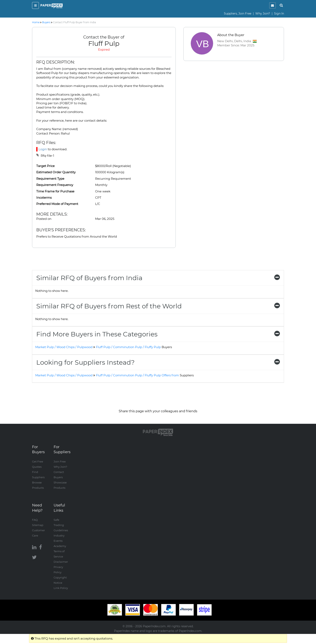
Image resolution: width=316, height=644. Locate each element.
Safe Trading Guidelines (61, 525)
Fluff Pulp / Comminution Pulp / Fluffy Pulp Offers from (145, 375)
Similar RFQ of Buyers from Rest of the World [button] (158, 306)
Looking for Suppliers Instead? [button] (158, 362)
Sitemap (38, 525)
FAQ (35, 520)
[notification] (272, 5)
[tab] (158, 278)
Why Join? (263, 14)
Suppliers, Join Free (238, 14)
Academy (60, 546)
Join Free (60, 461)
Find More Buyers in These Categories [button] (158, 334)
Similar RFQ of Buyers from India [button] (158, 278)
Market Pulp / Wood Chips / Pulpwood (64, 347)
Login (43, 149)
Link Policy (61, 588)
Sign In (279, 14)
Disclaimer (61, 562)
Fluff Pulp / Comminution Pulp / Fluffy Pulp (134, 347)
